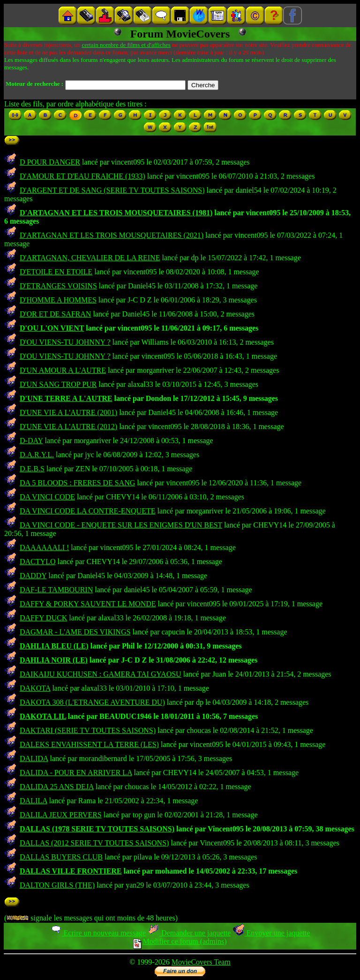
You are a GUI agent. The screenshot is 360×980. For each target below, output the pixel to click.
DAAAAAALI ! (44, 547)
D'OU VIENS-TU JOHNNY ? (65, 342)
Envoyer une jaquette (271, 933)
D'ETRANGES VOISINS (58, 286)
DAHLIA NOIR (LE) (54, 660)
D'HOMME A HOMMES (58, 300)
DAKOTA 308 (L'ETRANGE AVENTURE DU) (92, 702)
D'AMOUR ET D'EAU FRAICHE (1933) (82, 176)
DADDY (33, 576)
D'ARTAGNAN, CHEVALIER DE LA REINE (90, 258)
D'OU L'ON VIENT (52, 328)
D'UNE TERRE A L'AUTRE (66, 398)
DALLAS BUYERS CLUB (61, 857)
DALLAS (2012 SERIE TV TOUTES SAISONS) (94, 843)
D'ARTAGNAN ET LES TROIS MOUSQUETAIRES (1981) (116, 213)
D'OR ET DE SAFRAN (55, 314)
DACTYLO (37, 562)
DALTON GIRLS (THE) (57, 885)
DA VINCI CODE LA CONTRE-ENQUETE (87, 511)
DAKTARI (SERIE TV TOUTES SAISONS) (88, 730)
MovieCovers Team (201, 962)
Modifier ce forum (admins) (180, 941)
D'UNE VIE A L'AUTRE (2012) (68, 426)
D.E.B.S (32, 469)
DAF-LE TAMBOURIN (56, 590)
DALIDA (34, 758)
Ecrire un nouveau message (98, 933)
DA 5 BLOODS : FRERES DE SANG (77, 483)
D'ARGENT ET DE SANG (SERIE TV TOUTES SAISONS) (112, 190)
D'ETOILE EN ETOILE (56, 272)
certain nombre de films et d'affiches (126, 45)
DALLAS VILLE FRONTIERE (71, 871)
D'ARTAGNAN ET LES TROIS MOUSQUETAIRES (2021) (112, 235)
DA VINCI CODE (47, 497)
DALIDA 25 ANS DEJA (57, 787)
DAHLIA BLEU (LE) (54, 646)
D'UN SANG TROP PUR (58, 384)
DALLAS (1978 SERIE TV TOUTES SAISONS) (97, 829)
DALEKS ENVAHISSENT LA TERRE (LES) (89, 744)
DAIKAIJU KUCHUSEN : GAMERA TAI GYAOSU (101, 674)
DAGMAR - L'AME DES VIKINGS (75, 632)
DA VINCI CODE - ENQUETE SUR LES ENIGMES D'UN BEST (121, 525)
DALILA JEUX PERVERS (61, 815)
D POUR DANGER (50, 162)
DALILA (34, 801)
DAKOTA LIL (43, 716)
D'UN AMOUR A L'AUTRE (63, 370)
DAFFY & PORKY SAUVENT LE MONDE (88, 604)
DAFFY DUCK (43, 618)
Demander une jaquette (189, 933)
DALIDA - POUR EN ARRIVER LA (76, 773)
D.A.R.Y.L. (37, 455)
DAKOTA (35, 688)
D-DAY (31, 441)
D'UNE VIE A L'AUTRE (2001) (68, 412)
